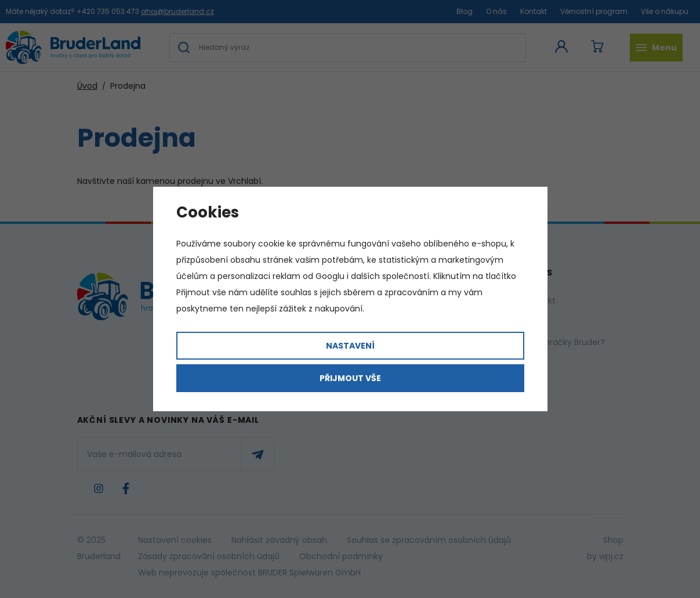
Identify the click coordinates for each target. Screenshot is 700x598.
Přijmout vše (350, 378)
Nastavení (350, 346)
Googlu (330, 276)
